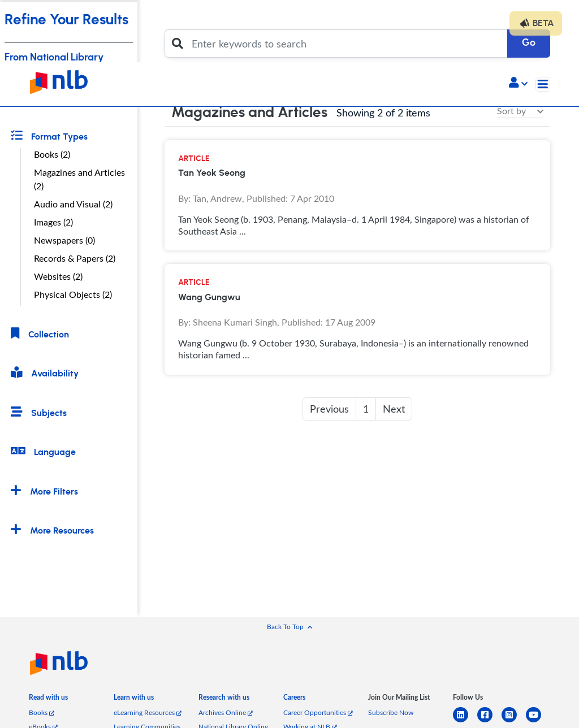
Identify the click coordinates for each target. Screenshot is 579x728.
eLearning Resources (148, 712)
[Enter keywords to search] (346, 44)
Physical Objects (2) (73, 294)
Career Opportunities (318, 712)
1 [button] (366, 409)
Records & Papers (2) (75, 258)
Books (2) (52, 154)
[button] (518, 84)
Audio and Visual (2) (73, 204)
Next (394, 409)
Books (42, 712)
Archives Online (226, 712)
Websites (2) (58, 276)
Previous (329, 409)
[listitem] (48, 699)
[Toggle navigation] (543, 84)
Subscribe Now (391, 712)
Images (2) (53, 222)
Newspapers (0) (64, 240)
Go (529, 43)
